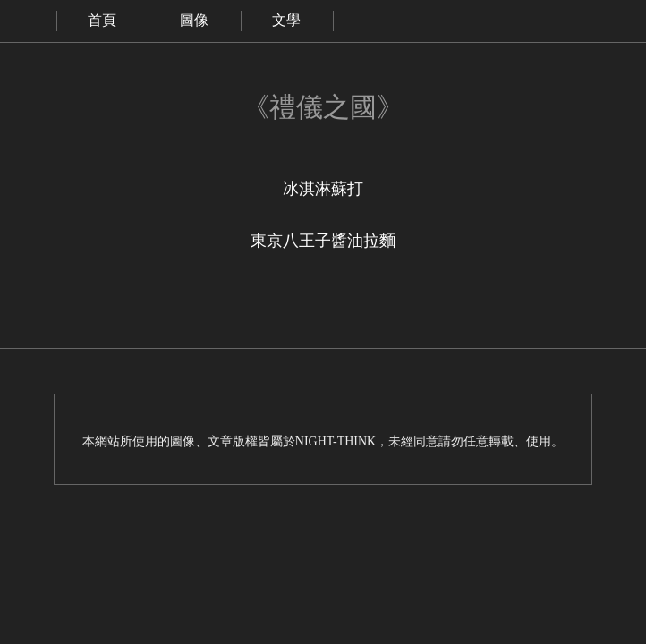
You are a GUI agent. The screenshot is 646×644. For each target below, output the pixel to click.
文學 (286, 20)
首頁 (102, 20)
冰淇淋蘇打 (323, 189)
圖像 (194, 20)
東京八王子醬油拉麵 (323, 241)
